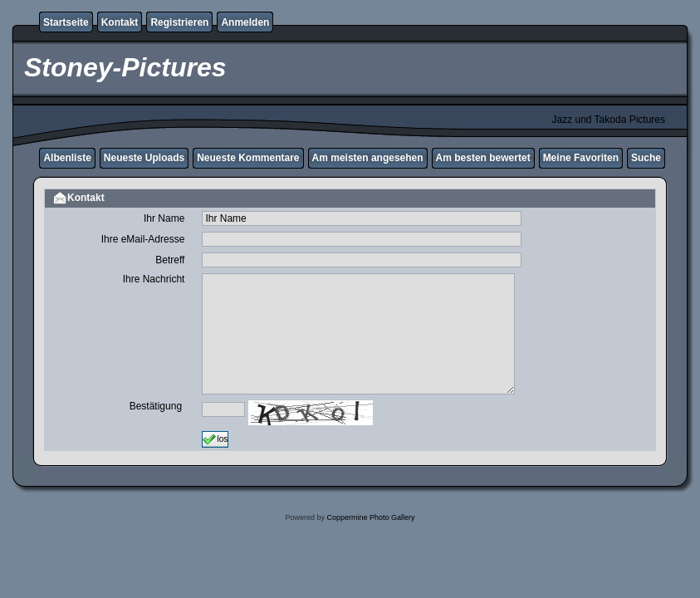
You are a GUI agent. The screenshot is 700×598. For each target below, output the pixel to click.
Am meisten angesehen (368, 158)
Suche (646, 158)
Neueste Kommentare (248, 158)
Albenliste (67, 158)
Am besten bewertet (483, 158)
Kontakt (120, 22)
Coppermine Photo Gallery (370, 517)
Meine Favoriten (581, 158)
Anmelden (245, 22)
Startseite (66, 22)
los (215, 439)
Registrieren (179, 22)
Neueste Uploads (144, 158)
